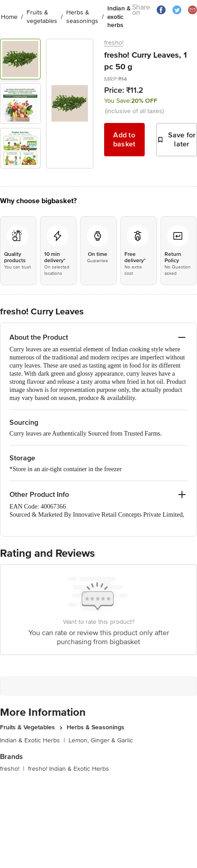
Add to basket (124, 140)
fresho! (114, 43)
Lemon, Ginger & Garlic (101, 740)
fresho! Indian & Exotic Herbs (69, 769)
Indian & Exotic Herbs (32, 740)
